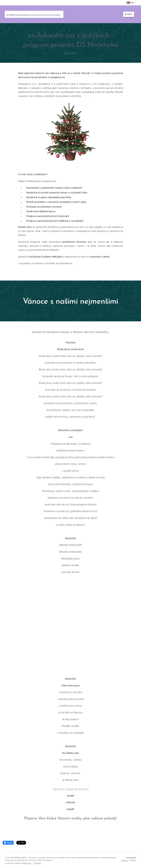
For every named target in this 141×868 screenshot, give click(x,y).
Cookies (38, 863)
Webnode (27, 863)
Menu (129, 14)
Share (8, 843)
